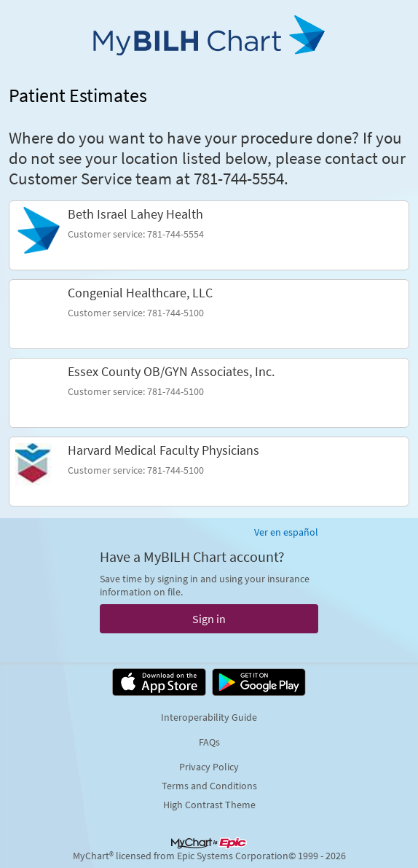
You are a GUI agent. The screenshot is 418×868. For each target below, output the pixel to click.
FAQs (209, 742)
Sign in (209, 619)
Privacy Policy (209, 767)
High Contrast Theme (209, 805)
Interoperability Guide (209, 717)
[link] (209, 235)
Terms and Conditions (209, 786)
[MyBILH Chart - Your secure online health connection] (209, 41)
